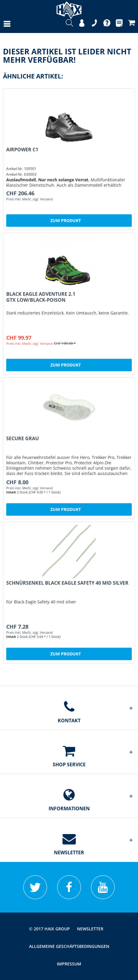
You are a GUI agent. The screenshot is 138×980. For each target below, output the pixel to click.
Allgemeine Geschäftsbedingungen (69, 946)
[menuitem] (1, 24)
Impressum (69, 964)
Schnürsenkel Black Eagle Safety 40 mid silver (67, 583)
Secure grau (23, 439)
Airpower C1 (22, 150)
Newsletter (90, 929)
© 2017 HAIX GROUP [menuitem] (49, 929)
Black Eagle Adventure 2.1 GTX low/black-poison (41, 297)
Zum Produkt (66, 220)
